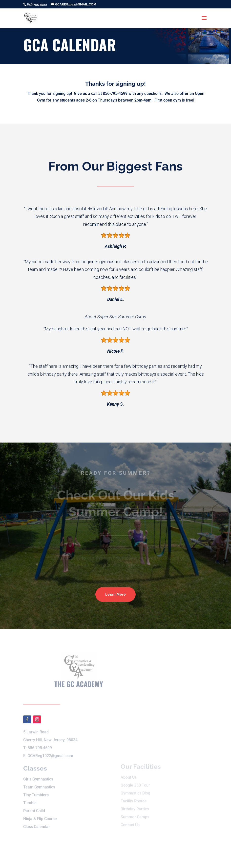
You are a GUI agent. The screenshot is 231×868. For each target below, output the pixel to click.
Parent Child (34, 808)
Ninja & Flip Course (40, 816)
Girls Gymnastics (38, 776)
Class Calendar (37, 824)
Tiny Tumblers (36, 792)
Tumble (30, 800)
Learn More (115, 594)
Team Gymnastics (39, 784)
